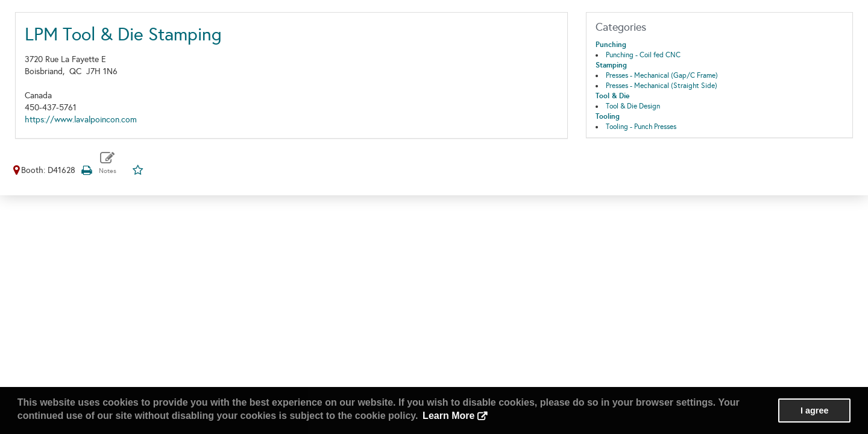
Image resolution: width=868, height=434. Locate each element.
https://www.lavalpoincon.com (81, 120)
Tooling (608, 116)
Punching (611, 45)
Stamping (611, 65)
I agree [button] (814, 410)
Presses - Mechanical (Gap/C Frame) (662, 75)
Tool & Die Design (633, 106)
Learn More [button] (448, 416)
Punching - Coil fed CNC (643, 55)
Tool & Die (612, 96)
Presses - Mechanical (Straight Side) (662, 86)
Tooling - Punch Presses (641, 127)
